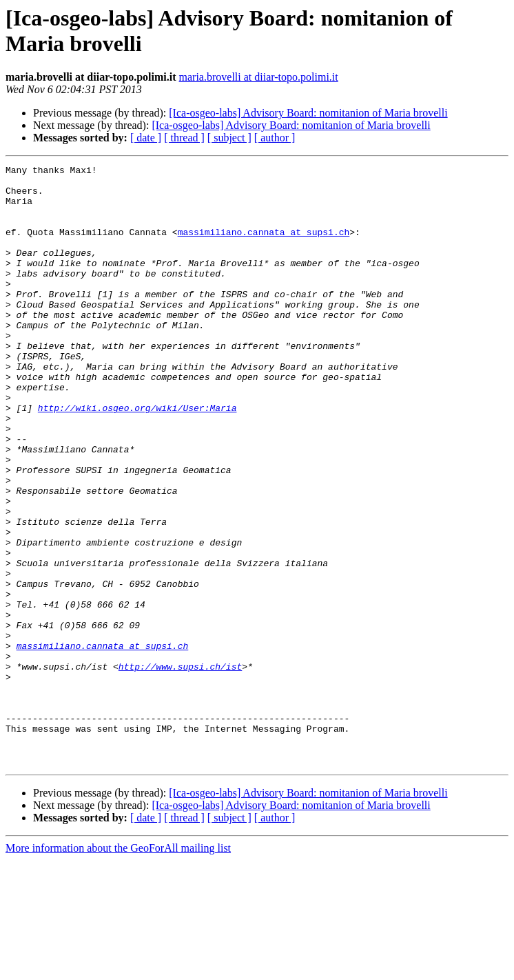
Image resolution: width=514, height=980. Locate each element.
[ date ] (146, 138)
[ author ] (275, 138)
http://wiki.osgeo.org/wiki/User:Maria (137, 457)
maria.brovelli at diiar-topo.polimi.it (259, 77)
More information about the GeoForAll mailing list (118, 968)
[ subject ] (229, 138)
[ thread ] (184, 138)
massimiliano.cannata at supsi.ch (264, 246)
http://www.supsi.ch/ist (180, 768)
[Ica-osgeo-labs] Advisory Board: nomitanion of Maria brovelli (308, 113)
